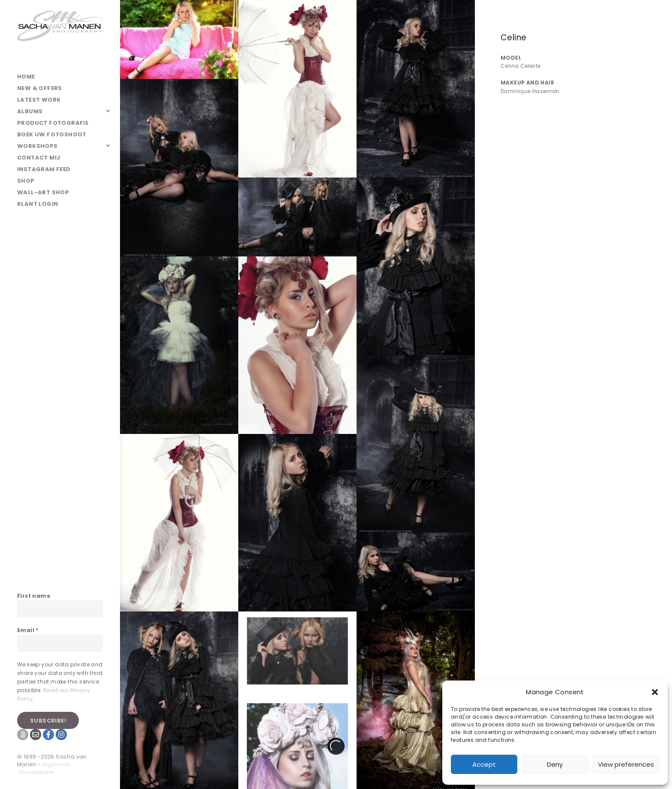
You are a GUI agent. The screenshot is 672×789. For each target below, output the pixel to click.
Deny (555, 764)
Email (28, 630)
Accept (484, 764)
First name (34, 596)
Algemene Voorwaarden (43, 768)
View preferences (626, 764)
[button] (655, 692)
